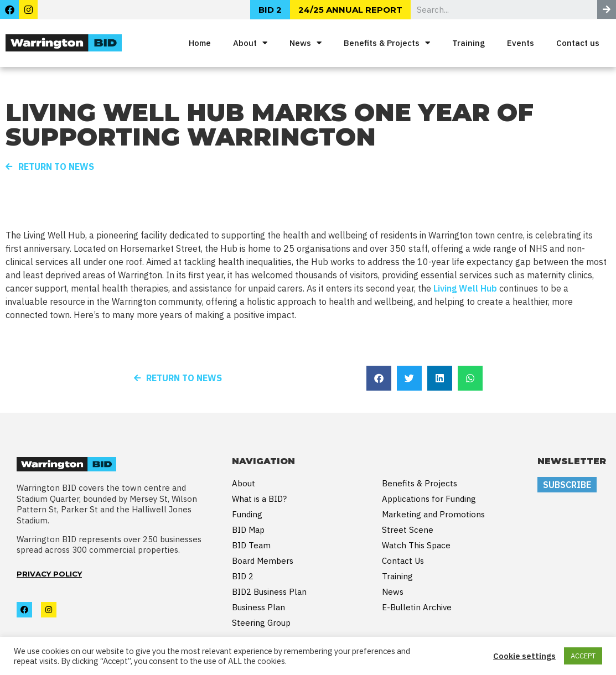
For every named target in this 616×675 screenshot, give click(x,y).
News (306, 43)
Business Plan (258, 607)
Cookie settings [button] (524, 656)
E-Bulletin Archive (417, 607)
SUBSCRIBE (567, 485)
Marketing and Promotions (433, 514)
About (250, 43)
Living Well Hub (465, 288)
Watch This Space (416, 545)
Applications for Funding (429, 499)
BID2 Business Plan (269, 592)
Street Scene (408, 530)
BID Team (251, 545)
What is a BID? (259, 499)
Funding (247, 514)
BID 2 (243, 576)
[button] (379, 378)
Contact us (578, 43)
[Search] (607, 9)
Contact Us (403, 561)
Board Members (263, 561)
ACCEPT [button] (583, 656)
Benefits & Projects (387, 43)
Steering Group (261, 623)
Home (200, 43)
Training (469, 43)
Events (521, 43)
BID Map (248, 530)
